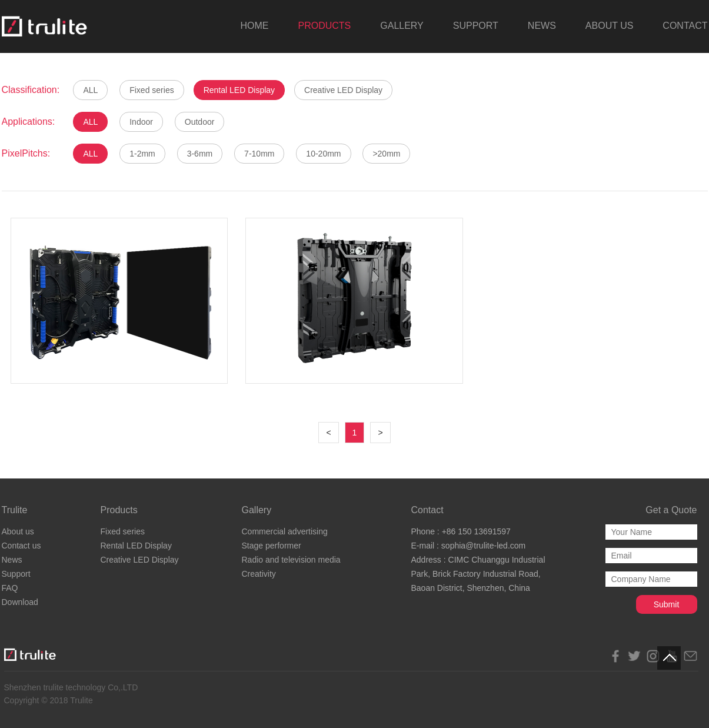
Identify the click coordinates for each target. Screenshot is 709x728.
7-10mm (259, 154)
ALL (90, 90)
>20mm (386, 154)
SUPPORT (476, 26)
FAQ (10, 588)
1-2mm (142, 154)
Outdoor (200, 122)
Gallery (257, 510)
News (12, 560)
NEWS (542, 26)
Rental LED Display (239, 90)
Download (20, 602)
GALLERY (402, 26)
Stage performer (272, 546)
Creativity (259, 574)
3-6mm (200, 154)
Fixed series (152, 90)
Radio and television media (291, 560)
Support (16, 574)
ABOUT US (610, 26)
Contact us (21, 546)
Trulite (15, 510)
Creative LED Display (343, 90)
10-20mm (323, 154)
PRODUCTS (324, 26)
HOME (254, 26)
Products (119, 510)
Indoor (141, 122)
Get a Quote (671, 510)
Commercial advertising (285, 531)
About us (18, 531)
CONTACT (685, 26)
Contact (427, 510)
